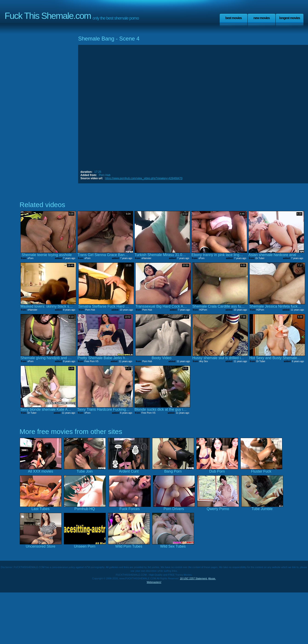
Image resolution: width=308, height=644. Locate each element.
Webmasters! (154, 582)
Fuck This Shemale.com (48, 16)
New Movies (261, 18)
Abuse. (212, 578)
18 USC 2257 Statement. (194, 578)
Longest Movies (290, 18)
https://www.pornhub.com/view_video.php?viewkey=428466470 (144, 178)
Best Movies (234, 18)
